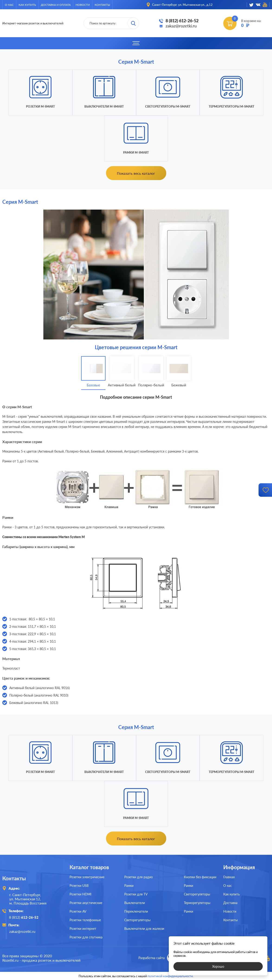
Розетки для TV (136, 894)
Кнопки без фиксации (200, 877)
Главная (229, 877)
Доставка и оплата (56, 5)
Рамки (129, 886)
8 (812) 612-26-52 (182, 21)
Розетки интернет (83, 929)
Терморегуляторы (197, 903)
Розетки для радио (139, 877)
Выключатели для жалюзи (144, 929)
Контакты (102, 5)
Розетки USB (79, 886)
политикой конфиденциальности (170, 976)
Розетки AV (78, 911)
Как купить (27, 5)
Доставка (230, 903)
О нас (9, 5)
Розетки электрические (87, 877)
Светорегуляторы (137, 920)
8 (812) (24, 917)
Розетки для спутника (86, 937)
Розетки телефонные (85, 920)
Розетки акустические (86, 903)
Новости (83, 5)
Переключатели (136, 911)
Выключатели (135, 903)
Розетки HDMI (80, 894)
